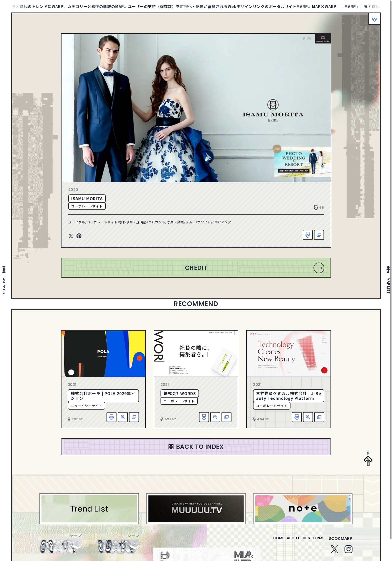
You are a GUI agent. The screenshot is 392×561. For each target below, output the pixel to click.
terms (316, 541)
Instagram (348, 552)
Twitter (71, 236)
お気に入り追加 (308, 235)
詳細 (123, 417)
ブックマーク (372, 21)
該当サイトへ (319, 235)
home (264, 541)
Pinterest (79, 236)
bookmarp (340, 541)
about (283, 541)
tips (300, 541)
